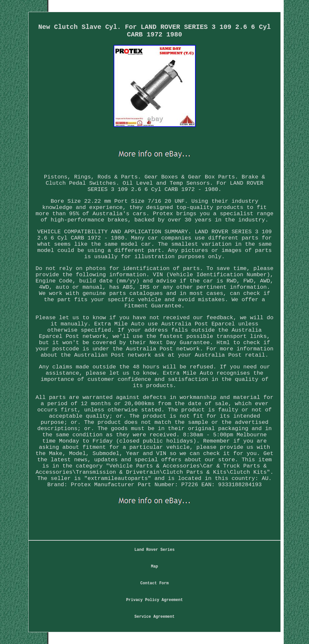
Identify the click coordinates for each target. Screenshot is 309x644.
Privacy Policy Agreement (154, 600)
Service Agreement (154, 617)
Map (155, 567)
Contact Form (154, 583)
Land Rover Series (154, 550)
